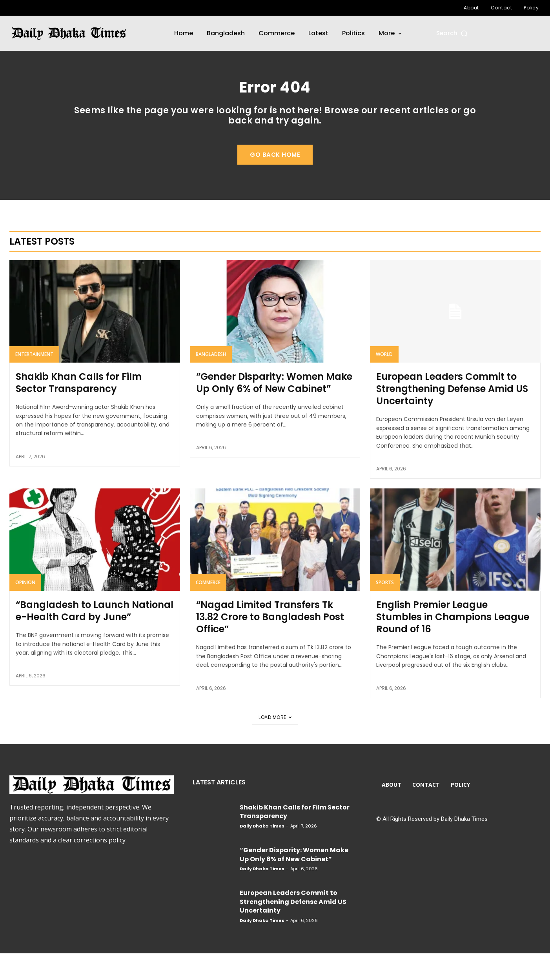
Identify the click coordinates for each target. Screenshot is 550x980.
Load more (275, 744)
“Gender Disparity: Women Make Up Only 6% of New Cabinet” (274, 409)
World (384, 381)
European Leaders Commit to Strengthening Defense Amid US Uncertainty (452, 415)
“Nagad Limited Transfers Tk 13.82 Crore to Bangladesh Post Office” (270, 643)
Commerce (208, 609)
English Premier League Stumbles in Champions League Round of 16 (453, 643)
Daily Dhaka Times (262, 853)
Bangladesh (211, 381)
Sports (385, 609)
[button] (453, 33)
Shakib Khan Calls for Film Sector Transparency (79, 409)
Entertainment (34, 381)
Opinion (25, 609)
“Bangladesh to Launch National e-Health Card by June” (95, 637)
